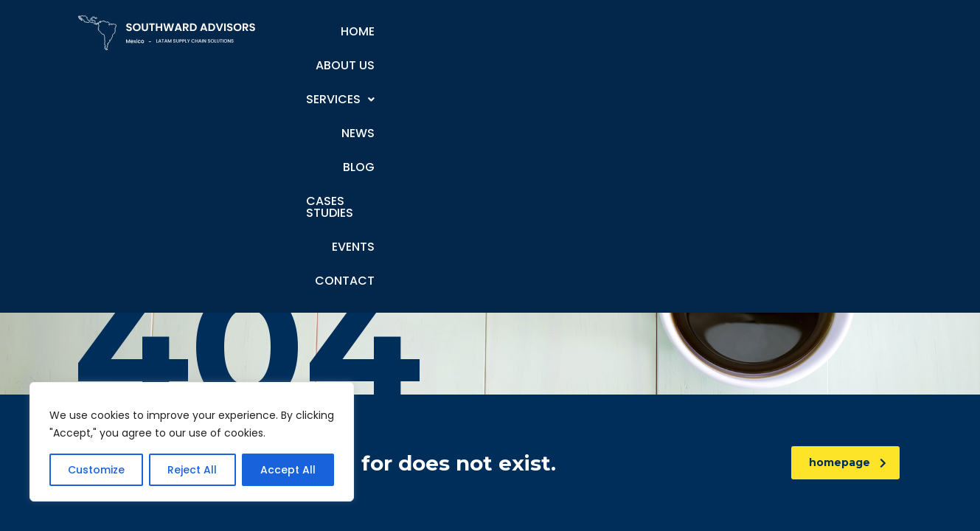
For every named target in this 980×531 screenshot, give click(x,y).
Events (788, 31)
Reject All (192, 470)
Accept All (288, 470)
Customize (96, 470)
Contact (862, 31)
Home (336, 31)
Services (491, 31)
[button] (491, 32)
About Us (405, 31)
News (564, 31)
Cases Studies (701, 31)
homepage (848, 462)
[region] (192, 442)
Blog (618, 31)
